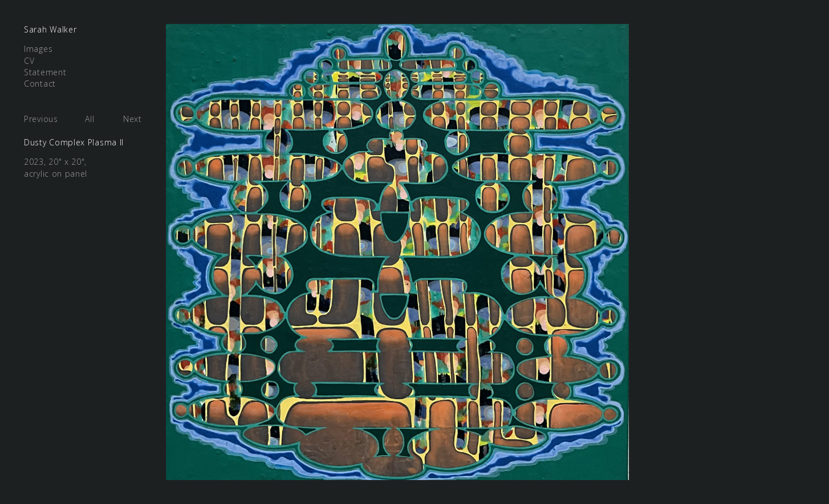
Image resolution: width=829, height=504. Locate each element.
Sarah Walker (50, 29)
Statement (45, 72)
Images (38, 49)
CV (29, 61)
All (90, 119)
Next (133, 119)
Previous (41, 119)
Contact (40, 84)
